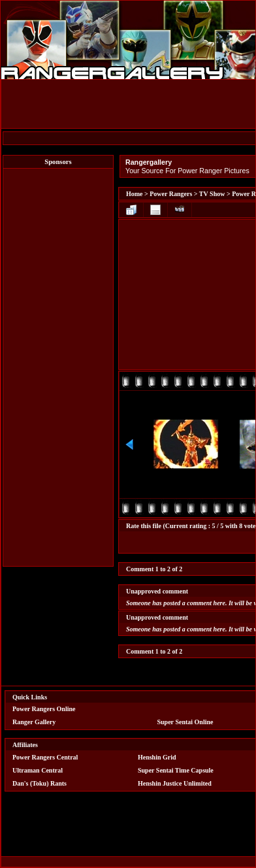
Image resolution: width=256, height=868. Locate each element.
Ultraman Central (38, 770)
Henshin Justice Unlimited (175, 783)
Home (135, 194)
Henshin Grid (157, 757)
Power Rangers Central (45, 757)
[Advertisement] (58, 367)
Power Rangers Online (44, 709)
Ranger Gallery (34, 722)
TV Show (212, 194)
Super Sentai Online (185, 722)
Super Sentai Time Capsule (176, 770)
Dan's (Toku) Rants (40, 783)
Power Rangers (171, 194)
